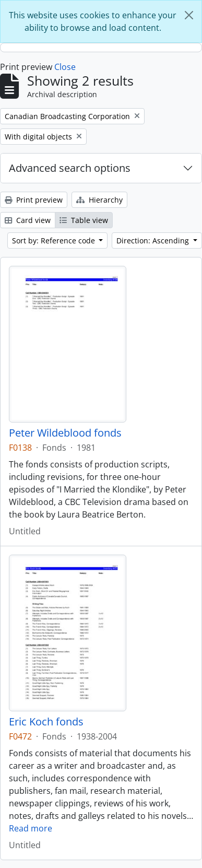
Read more (31, 828)
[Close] (189, 15)
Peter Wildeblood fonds (65, 433)
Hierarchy (99, 200)
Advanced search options (70, 168)
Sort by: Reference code (55, 241)
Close (65, 67)
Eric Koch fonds (46, 722)
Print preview (34, 200)
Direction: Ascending (154, 241)
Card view (28, 220)
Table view (84, 220)
